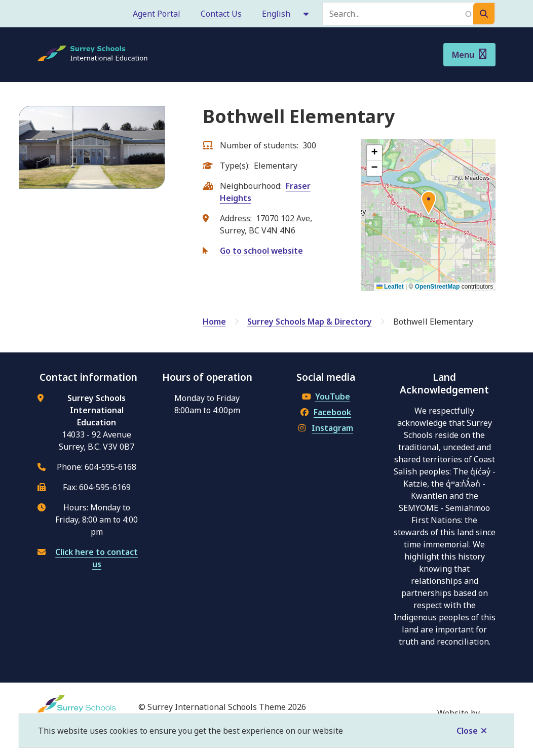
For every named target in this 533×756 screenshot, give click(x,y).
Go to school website (261, 251)
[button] (429, 205)
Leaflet (390, 287)
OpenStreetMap (437, 287)
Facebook (326, 412)
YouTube (326, 396)
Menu (463, 55)
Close (467, 731)
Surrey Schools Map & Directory (310, 322)
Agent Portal (157, 14)
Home (214, 322)
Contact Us (221, 14)
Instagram (326, 428)
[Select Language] (286, 14)
